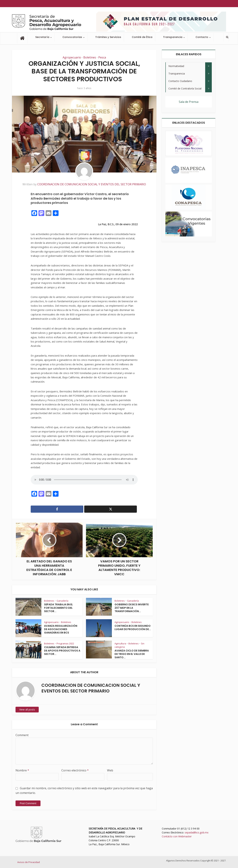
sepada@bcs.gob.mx (197, 832)
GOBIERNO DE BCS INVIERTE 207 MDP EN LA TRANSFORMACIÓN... (132, 608)
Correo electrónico (75, 770)
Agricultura (120, 643)
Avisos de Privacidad (29, 862)
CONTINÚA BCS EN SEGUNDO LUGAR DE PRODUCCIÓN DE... (133, 628)
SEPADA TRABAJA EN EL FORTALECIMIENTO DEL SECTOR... (58, 608)
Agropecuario (72, 57)
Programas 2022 (65, 643)
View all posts (27, 709)
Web (110, 770)
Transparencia (173, 37)
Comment (22, 735)
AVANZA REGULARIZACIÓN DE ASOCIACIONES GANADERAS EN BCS (61, 629)
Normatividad (176, 66)
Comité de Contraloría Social (185, 88)
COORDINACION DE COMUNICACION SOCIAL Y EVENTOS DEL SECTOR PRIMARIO (92, 184)
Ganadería (62, 601)
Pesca (102, 57)
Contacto (202, 37)
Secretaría (42, 37)
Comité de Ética (142, 37)
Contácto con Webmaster (177, 836)
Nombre (22, 770)
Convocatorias (72, 37)
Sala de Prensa (189, 102)
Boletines (90, 57)
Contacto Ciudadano (180, 81)
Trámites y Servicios (108, 37)
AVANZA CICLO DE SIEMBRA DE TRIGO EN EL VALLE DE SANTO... (132, 654)
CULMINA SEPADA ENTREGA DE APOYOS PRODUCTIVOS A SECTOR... (62, 651)
